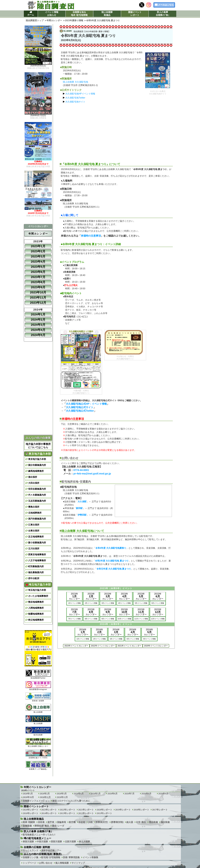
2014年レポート (49, 813)
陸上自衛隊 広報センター (38, 743)
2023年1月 (38, 246)
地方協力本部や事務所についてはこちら (38, 446)
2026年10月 (28, 797)
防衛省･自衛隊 (38, 697)
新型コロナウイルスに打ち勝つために (71, 801)
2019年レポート (123, 810)
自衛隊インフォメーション (36, 801)
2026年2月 (45, 794)
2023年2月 (38, 251)
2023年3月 (38, 256)
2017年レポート (160, 810)
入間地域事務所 (36, 608)
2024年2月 (38, 320)
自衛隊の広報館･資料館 (37, 847)
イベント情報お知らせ (52, 14)
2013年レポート (67, 813)
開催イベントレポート (135, 14)
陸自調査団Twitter (38, 674)
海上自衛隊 (38, 720)
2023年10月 (38, 292)
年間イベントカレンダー (37, 787)
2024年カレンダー (83, 632)
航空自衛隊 (38, 731)
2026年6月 (112, 794)
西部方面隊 (56, 842)
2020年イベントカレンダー (156, 646)
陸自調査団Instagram (38, 686)
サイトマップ (78, 863)
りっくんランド (31, 850)
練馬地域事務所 (36, 471)
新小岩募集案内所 (37, 543)
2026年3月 (62, 794)
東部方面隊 (28, 842)
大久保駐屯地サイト (75, 102)
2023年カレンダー (74, 596)
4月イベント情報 (125, 603)
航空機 (72, 822)
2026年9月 (163, 794)
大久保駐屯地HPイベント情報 (80, 94)
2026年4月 (79, 794)
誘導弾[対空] (102, 822)
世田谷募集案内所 (37, 489)
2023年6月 (38, 272)
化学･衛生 (141, 822)
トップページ (29, 863)
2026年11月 (45, 797)
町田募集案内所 (36, 566)
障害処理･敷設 (42, 826)
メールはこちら (166, 5)
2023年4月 (38, 262)
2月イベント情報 (91, 603)
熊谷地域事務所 (36, 602)
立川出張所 (34, 549)
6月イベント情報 (158, 603)
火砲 (90, 822)
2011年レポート (104, 813)
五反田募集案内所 (37, 501)
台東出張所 (34, 531)
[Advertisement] (116, 131)
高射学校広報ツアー (51, 850)
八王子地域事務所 (37, 560)
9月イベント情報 (108, 619)
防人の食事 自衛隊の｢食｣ (38, 831)
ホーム (31, 15)
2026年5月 (96, 794)
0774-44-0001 (81, 470)
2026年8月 (146, 794)
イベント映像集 (90, 857)
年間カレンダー (38, 234)
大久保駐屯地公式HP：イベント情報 (86, 404)
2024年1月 (38, 314)
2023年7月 (38, 277)
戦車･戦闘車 (29, 822)
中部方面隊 (42, 842)
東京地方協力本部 (38, 454)
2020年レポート (104, 810)
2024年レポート (31, 810)
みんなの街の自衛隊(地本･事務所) (43, 854)
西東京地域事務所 (37, 555)
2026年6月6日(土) (38, 66)
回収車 (41, 822)
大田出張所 (34, 483)
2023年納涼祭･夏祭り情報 (97, 31)
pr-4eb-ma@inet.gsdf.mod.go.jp (92, 474)
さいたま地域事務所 (38, 596)
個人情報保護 (62, 863)
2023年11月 (38, 298)
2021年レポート (86, 810)
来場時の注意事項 (91, 236)
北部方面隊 (70, 842)
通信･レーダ (58, 826)
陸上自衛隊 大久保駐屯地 (75, 82)
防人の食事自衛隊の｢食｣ (162, 14)
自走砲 (82, 822)
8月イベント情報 (91, 619)
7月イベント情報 (75, 619)
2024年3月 (38, 325)
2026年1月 (28, 794)
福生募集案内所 (36, 572)
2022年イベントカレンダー (103, 646)
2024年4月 (38, 330)
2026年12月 (62, 797)
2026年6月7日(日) (38, 116)
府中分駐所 (34, 578)
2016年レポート (31, 813)
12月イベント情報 (158, 619)
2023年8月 (38, 282)
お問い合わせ (46, 863)
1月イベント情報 (75, 603)
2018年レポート (141, 810)
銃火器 (130, 822)
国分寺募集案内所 (37, 465)
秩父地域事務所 (36, 620)
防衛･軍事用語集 (71, 857)
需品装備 (153, 822)
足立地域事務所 (36, 537)
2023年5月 (38, 267)
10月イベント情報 (124, 619)
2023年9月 (38, 287)
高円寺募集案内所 (37, 519)
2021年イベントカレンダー (129, 646)
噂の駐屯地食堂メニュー (37, 838)
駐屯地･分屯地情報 (51, 857)
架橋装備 (27, 826)
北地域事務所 (35, 513)
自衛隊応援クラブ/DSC (38, 754)
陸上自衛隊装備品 (107, 14)
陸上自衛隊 (38, 708)
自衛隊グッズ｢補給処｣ (38, 765)
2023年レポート (49, 810)
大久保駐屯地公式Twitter (80, 411)
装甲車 (51, 822)
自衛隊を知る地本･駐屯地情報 (79, 14)
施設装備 (165, 822)
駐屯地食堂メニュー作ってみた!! (39, 835)
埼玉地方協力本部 (38, 585)
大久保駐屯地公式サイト (80, 407)
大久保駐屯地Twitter (75, 98)
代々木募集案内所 (37, 495)
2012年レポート (86, 813)
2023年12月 (38, 303)
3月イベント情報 (108, 603)
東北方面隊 (84, 842)
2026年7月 (129, 794)
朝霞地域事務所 (36, 614)
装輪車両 (62, 822)
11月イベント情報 (141, 619)
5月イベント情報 (141, 603)
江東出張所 (34, 525)
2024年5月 (38, 335)
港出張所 (33, 477)
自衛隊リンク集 (31, 857)
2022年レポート (67, 810)
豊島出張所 (34, 507)
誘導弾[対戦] (117, 822)
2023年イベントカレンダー (76, 646)
